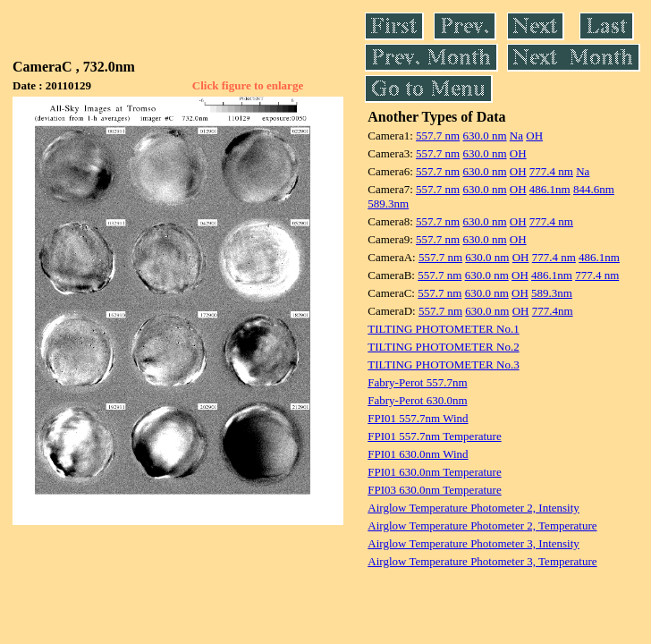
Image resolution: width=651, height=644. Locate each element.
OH (534, 136)
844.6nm (594, 189)
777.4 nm (551, 171)
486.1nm (550, 189)
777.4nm (553, 311)
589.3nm (388, 203)
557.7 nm (438, 136)
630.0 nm (484, 136)
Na (516, 136)
